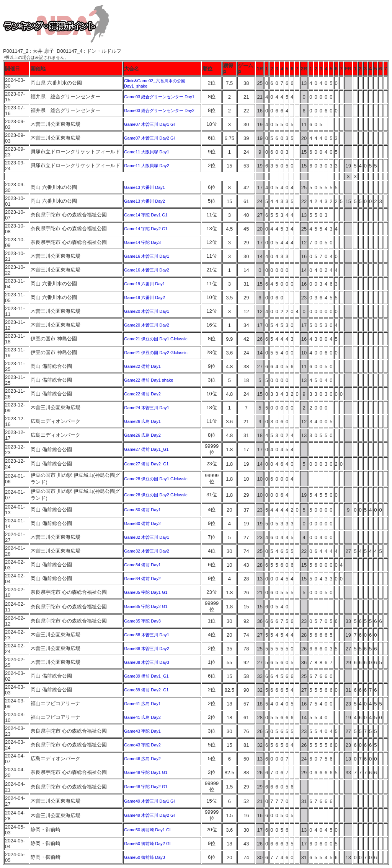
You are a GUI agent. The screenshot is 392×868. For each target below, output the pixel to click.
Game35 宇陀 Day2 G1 (146, 606)
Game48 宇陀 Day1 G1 (146, 772)
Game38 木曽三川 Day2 (147, 649)
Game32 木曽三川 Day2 (147, 551)
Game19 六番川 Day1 (145, 284)
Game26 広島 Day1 (142, 421)
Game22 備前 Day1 (142, 366)
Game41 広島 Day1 (142, 704)
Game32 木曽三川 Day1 (147, 537)
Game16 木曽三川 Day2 (147, 270)
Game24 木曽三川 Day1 (147, 408)
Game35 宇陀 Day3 (142, 621)
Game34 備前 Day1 (142, 565)
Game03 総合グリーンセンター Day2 (159, 111)
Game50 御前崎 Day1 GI (147, 830)
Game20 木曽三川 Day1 (147, 311)
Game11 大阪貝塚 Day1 (147, 152)
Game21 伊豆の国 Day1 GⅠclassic (156, 339)
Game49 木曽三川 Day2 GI (149, 815)
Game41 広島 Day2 (142, 717)
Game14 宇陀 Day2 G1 (146, 229)
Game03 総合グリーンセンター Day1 (159, 97)
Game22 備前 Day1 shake (149, 380)
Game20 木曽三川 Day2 (147, 325)
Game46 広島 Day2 (142, 759)
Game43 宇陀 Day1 (142, 731)
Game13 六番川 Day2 (145, 201)
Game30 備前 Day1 (142, 510)
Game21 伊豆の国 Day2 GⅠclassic (156, 353)
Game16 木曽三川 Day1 (147, 256)
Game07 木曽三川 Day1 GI (149, 124)
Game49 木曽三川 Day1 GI (149, 801)
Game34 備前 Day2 (142, 579)
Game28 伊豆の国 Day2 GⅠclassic (156, 495)
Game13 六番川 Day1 (145, 187)
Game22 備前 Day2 (142, 394)
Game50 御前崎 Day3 (145, 857)
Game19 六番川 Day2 (145, 297)
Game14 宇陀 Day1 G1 (146, 215)
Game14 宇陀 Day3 (142, 242)
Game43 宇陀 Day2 (142, 745)
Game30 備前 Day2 (142, 523)
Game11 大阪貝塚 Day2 (147, 166)
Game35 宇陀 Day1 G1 (146, 592)
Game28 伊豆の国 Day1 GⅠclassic (156, 479)
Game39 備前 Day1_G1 (146, 676)
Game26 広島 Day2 (142, 435)
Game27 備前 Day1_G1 (146, 449)
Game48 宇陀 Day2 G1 (146, 787)
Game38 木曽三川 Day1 (147, 635)
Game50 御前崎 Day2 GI (147, 844)
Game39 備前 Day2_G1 (146, 690)
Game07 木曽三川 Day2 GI (149, 138)
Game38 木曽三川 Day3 (147, 662)
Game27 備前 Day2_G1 (146, 464)
